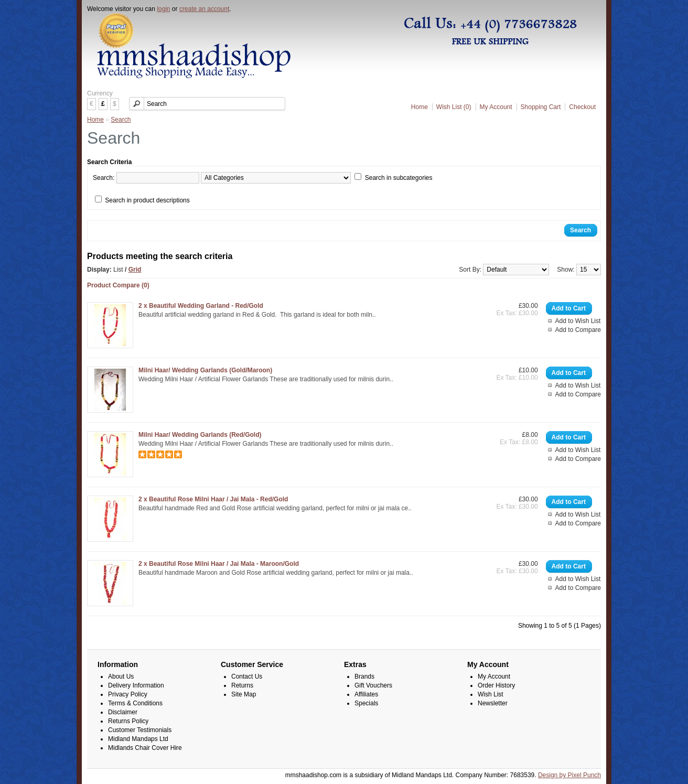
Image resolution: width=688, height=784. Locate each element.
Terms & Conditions (135, 703)
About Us (121, 676)
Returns (242, 685)
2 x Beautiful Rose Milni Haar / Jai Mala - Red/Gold (213, 499)
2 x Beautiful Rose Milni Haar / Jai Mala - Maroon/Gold (219, 564)
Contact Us (247, 676)
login (163, 9)
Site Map (244, 694)
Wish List (491, 694)
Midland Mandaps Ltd (138, 739)
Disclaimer (123, 712)
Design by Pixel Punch (569, 775)
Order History (496, 685)
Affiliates (366, 694)
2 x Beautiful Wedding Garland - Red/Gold (201, 306)
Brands (364, 676)
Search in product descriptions (147, 200)
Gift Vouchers (373, 685)
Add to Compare (578, 330)
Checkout (582, 107)
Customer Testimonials (140, 730)
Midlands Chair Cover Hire (145, 748)
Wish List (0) (454, 107)
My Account (496, 107)
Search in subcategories (399, 178)
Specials (366, 703)
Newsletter (493, 703)
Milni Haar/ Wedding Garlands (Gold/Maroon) (205, 370)
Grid (135, 270)
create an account (204, 9)
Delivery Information (136, 685)
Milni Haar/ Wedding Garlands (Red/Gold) (200, 435)
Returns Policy (128, 721)
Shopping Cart (541, 107)
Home (420, 107)
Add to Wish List (578, 321)
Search (121, 120)
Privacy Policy (128, 694)
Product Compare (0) (118, 285)
